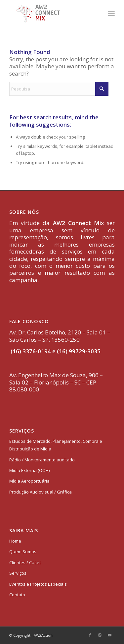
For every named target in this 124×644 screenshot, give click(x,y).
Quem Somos (23, 552)
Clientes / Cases (25, 562)
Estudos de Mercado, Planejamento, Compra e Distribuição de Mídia (56, 445)
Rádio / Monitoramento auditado (42, 460)
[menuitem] (111, 14)
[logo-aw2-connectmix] (51, 14)
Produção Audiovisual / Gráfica (41, 492)
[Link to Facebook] (90, 635)
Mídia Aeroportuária (29, 481)
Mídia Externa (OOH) (29, 470)
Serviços (18, 573)
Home (15, 541)
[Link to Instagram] (100, 635)
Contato (17, 595)
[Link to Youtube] (110, 635)
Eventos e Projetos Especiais (38, 584)
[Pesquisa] (59, 89)
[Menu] (111, 14)
